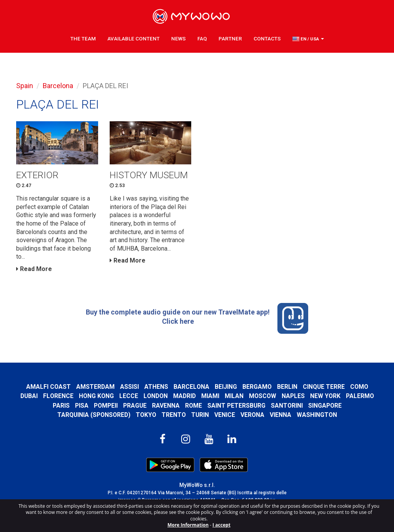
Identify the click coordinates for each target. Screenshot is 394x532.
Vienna (280, 415)
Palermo (360, 396)
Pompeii (106, 406)
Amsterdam (95, 387)
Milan (234, 396)
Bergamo (257, 387)
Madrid (184, 396)
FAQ (202, 38)
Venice (225, 415)
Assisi (129, 387)
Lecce (129, 396)
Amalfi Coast (48, 387)
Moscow (263, 396)
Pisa (82, 406)
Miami (210, 396)
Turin (200, 415)
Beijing (226, 387)
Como (359, 387)
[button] (308, 39)
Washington (317, 415)
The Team (83, 38)
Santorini (287, 406)
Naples (293, 396)
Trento (174, 415)
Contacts (267, 38)
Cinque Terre (324, 387)
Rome (194, 406)
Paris (61, 406)
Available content (134, 38)
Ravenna (166, 406)
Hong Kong (96, 396)
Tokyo (146, 415)
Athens (156, 387)
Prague (135, 406)
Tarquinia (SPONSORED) (94, 415)
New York (325, 396)
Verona (252, 415)
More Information (188, 525)
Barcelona (58, 86)
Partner (230, 38)
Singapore (325, 406)
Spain (25, 86)
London (156, 396)
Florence (58, 396)
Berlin (287, 387)
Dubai (29, 396)
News (179, 38)
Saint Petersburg (236, 406)
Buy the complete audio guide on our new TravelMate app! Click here (197, 318)
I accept (221, 525)
